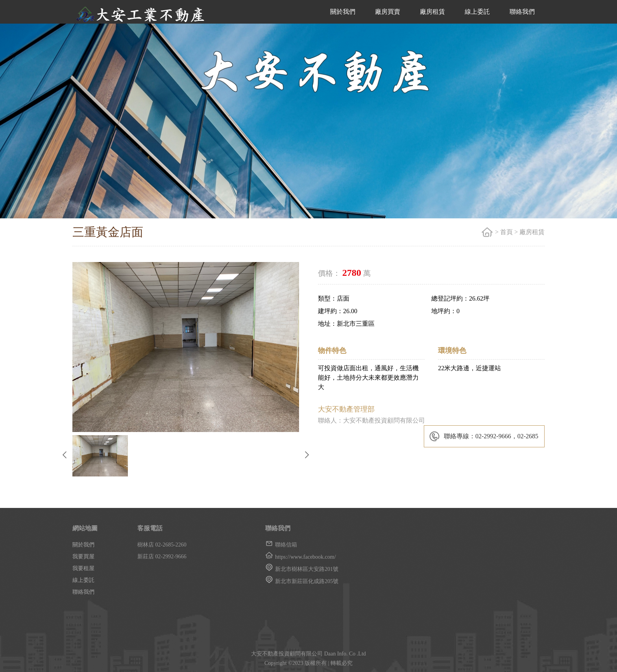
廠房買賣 (388, 12)
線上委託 (477, 12)
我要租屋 (83, 568)
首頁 (506, 232)
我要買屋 (83, 557)
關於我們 (343, 12)
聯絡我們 (522, 12)
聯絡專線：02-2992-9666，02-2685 (491, 436)
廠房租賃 (432, 12)
